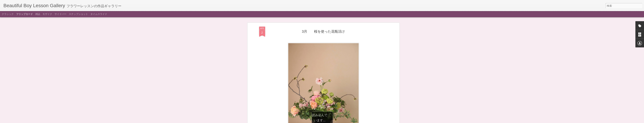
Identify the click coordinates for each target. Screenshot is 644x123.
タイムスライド (99, 14)
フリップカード (25, 14)
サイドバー (61, 14)
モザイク (47, 14)
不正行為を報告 (343, 121)
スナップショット (78, 14)
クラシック (8, 14)
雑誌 (38, 14)
